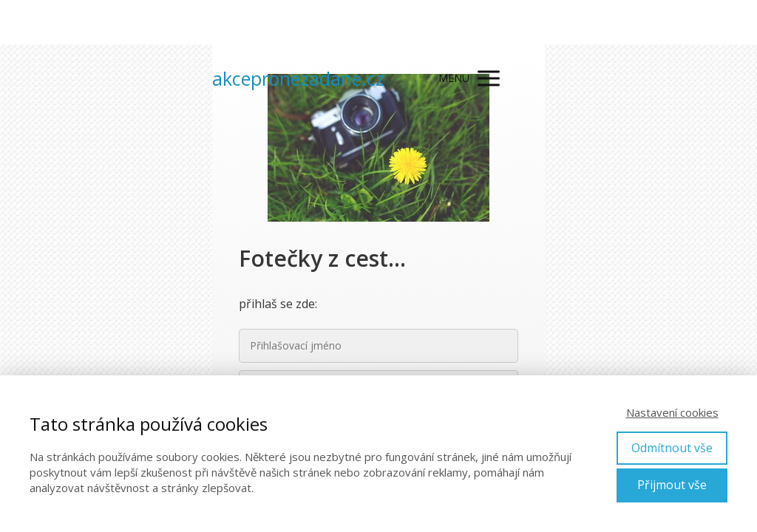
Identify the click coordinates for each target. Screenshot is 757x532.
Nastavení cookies (672, 412)
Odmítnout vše (672, 448)
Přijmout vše (672, 485)
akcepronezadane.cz (298, 79)
